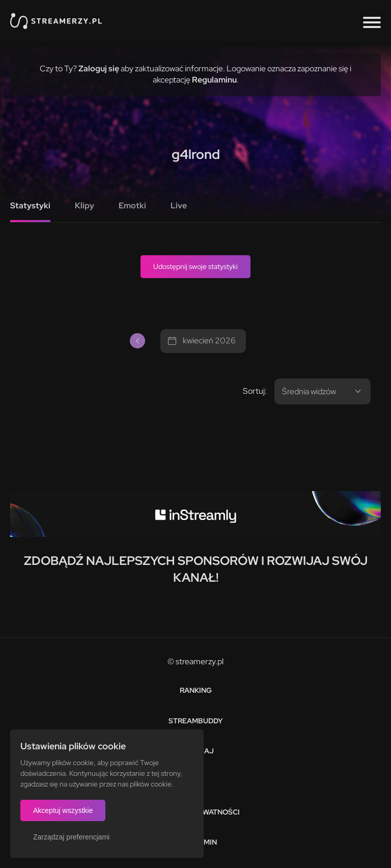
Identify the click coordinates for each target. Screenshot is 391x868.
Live (179, 206)
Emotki (132, 206)
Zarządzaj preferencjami (71, 837)
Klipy (85, 206)
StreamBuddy (196, 721)
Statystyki (30, 206)
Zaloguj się (99, 69)
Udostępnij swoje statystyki (195, 266)
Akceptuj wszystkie (63, 810)
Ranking (196, 690)
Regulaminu (214, 80)
